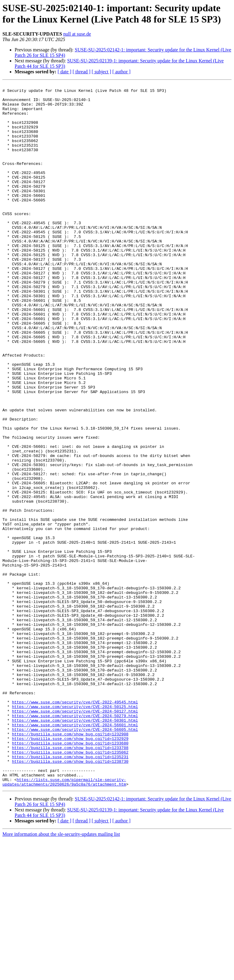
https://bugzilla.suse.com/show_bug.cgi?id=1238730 (70, 897)
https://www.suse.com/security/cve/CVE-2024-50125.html (75, 832)
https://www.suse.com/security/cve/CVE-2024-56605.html (75, 859)
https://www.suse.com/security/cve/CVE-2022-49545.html (75, 826)
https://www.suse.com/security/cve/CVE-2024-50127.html (75, 837)
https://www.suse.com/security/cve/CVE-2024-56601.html (75, 853)
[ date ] (64, 72)
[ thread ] (82, 72)
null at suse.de (77, 34)
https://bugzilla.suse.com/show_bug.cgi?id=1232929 (70, 870)
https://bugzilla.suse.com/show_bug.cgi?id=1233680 (70, 875)
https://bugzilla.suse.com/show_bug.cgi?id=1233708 (70, 881)
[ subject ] (101, 72)
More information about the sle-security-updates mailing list (61, 975)
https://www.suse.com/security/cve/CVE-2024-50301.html (75, 848)
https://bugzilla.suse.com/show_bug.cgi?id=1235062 (70, 886)
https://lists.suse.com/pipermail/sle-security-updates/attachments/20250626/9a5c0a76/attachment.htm (64, 922)
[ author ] (122, 72)
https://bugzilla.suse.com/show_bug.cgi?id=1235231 (70, 892)
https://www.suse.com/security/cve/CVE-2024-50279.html (75, 842)
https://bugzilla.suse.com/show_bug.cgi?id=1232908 (70, 864)
